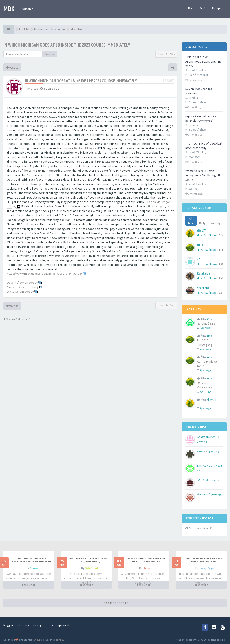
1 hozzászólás (166, 54)
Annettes (32, 89)
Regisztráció (197, 8)
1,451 (222, 250)
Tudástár (27, 9)
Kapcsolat (62, 625)
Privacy (37, 625)
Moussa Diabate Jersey (23, 287)
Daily (202, 223)
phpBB (61, 640)
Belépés (218, 8)
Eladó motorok (199, 75)
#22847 (168, 81)
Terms (49, 625)
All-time (191, 221)
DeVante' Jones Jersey (22, 283)
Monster (195, 157)
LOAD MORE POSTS (115, 603)
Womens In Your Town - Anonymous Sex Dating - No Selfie (203, 175)
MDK (9, 9)
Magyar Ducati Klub (16, 625)
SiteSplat (92, 568)
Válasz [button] (12, 67)
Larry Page (207, 568)
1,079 (222, 264)
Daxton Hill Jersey (86, 148)
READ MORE (29, 585)
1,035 (222, 278)
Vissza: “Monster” (17, 319)
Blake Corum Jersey (20, 292)
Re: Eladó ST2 (206, 324)
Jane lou (149, 568)
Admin (34, 568)
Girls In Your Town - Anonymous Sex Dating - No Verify (203, 61)
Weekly (216, 223)
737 (221, 293)
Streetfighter (198, 102)
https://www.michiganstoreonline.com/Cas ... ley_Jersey (45, 274)
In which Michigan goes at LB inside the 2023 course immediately (67, 45)
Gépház (194, 189)
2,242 (222, 235)
